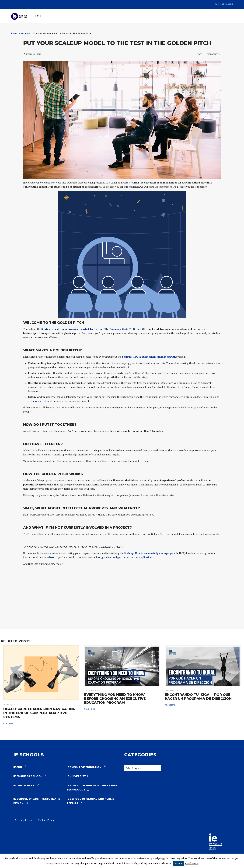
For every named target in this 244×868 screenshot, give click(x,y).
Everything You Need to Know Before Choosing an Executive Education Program (115, 699)
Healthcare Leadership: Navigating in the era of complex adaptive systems (39, 713)
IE (15, 820)
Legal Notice (27, 820)
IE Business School (28, 776)
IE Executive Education (84, 767)
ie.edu (18, 767)
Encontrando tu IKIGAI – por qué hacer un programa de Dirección (198, 697)
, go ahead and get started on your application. (127, 557)
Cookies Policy (46, 820)
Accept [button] (179, 863)
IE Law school (24, 785)
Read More (192, 863)
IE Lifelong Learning (223, 4)
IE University (76, 776)
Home (14, 33)
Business (25, 33)
